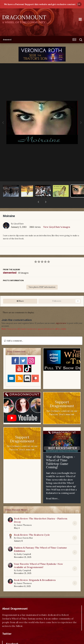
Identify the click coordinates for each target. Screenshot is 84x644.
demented (10, 265)
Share (20, 293)
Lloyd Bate (19, 216)
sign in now (61, 315)
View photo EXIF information (42, 279)
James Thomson (24, 517)
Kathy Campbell (24, 547)
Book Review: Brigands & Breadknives (35, 572)
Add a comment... (14, 333)
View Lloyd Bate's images (57, 219)
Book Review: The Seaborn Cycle (32, 527)
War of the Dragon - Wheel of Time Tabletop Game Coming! (61, 454)
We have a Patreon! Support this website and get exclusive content (40, 4)
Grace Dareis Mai (25, 530)
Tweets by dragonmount (15, 631)
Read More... (53, 491)
